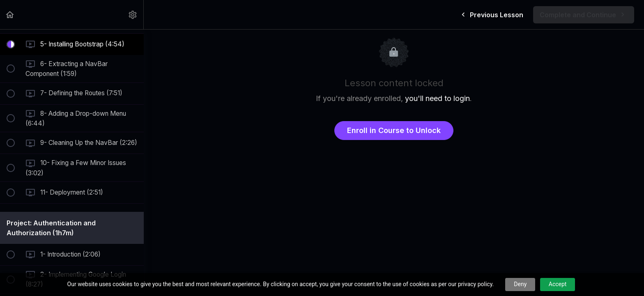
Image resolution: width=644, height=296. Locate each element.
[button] (10, 15)
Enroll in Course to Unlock (394, 130)
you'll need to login (437, 98)
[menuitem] (133, 15)
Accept (558, 284)
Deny (520, 284)
